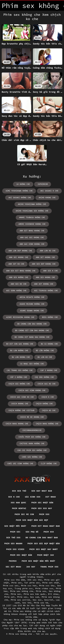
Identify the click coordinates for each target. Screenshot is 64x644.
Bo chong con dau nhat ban (42, 537)
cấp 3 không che (19, 377)
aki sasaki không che (20, 198)
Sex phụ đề (32, 532)
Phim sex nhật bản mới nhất (38, 561)
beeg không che (50, 317)
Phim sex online (20, 600)
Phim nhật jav (46, 555)
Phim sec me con (24, 514)
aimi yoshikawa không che (19, 191)
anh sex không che (19, 277)
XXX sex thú (19, 491)
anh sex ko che (19, 284)
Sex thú (27, 603)
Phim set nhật (51, 583)
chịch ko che (49, 410)
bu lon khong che (21, 357)
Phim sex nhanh (13, 543)
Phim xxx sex (11, 586)
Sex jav (37, 600)
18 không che (23, 184)
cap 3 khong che (49, 370)
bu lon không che (19, 351)
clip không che (49, 464)
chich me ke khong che (32, 417)
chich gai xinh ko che (22, 397)
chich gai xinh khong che (32, 390)
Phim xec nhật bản (21, 555)
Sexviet (49, 600)
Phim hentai (19, 508)
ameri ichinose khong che (32, 224)
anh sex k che (51, 271)
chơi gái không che (32, 457)
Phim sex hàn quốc (34, 594)
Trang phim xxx (49, 567)
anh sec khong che (19, 257)
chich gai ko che (47, 384)
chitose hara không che (32, 444)
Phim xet (9, 597)
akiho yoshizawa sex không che (32, 211)
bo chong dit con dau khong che (32, 330)
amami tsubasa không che (32, 217)
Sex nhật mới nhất (15, 526)
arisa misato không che (32, 297)
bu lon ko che (45, 357)
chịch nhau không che (47, 424)
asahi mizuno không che (32, 304)
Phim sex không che (22, 591)
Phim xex (22, 597)
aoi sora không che (16, 291)
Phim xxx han (29, 586)
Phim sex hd (41, 603)
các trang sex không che (20, 370)
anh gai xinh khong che (32, 244)
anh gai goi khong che (32, 237)
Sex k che (14, 497)
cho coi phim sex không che (32, 450)
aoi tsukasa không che (46, 291)
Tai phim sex (32, 583)
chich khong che (20, 404)
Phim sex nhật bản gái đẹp (32, 520)
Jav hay (31, 567)
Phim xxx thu (47, 586)
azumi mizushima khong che (20, 317)
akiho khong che (47, 198)
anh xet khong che (44, 284)
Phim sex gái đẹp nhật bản (44, 543)
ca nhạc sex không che (32, 364)
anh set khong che (45, 257)
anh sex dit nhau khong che (21, 271)
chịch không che (44, 404)
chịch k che (48, 397)
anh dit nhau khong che (32, 231)
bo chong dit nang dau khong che (32, 337)
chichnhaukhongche (32, 430)
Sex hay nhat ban (42, 491)
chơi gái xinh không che (20, 464)
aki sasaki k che (49, 191)
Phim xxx (44, 514)
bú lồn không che (45, 351)
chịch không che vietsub (21, 410)
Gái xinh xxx (33, 497)
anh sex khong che (45, 277)
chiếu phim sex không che (32, 437)
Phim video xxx (44, 588)
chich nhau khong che (17, 424)
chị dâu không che (44, 377)
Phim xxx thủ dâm (15, 580)
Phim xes (41, 591)
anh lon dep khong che (20, 251)
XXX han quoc (19, 503)
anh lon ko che (48, 251)
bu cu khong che (49, 344)
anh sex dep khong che (44, 264)
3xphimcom (43, 184)
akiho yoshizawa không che (32, 204)
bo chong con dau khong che (32, 324)
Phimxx (13, 561)
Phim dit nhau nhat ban (46, 526)
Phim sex (17, 583)
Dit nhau (51, 497)
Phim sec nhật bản (42, 503)
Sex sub (35, 597)
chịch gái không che (19, 384)
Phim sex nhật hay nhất (44, 549)
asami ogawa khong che (32, 311)
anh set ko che (16, 264)
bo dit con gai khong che (20, 344)
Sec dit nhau (13, 567)
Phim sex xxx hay (42, 508)
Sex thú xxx (13, 537)
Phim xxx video (15, 549)
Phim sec (15, 532)
